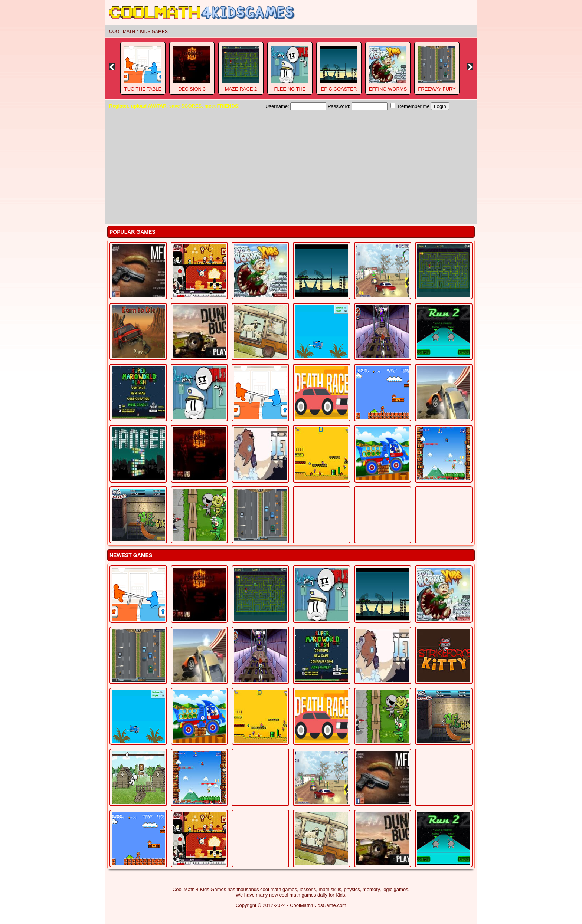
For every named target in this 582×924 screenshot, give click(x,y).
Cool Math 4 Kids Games (138, 32)
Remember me (410, 106)
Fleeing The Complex (290, 92)
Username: (296, 106)
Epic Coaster (339, 89)
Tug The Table (143, 89)
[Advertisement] (291, 166)
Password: (358, 106)
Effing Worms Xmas (388, 92)
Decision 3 (192, 89)
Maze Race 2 (241, 89)
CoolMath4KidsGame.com (318, 905)
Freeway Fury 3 (437, 92)
